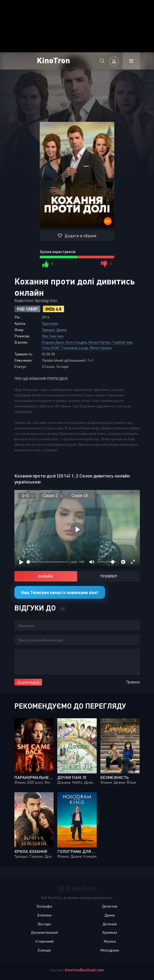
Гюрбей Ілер (122, 342)
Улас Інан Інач (53, 336)
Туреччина (50, 323)
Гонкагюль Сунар (75, 348)
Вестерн (44, 924)
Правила (133, 682)
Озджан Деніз (53, 342)
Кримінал (110, 932)
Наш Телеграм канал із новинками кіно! (60, 592)
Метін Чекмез (101, 348)
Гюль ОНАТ (51, 348)
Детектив (110, 906)
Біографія (44, 906)
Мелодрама (110, 950)
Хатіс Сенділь (76, 342)
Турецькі (48, 330)
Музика (110, 941)
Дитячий (110, 924)
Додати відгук (28, 682)
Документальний (44, 932)
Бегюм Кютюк (100, 342)
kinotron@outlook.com (84, 970)
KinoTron (53, 60)
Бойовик (44, 915)
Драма (61, 330)
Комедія (44, 950)
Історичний (44, 941)
